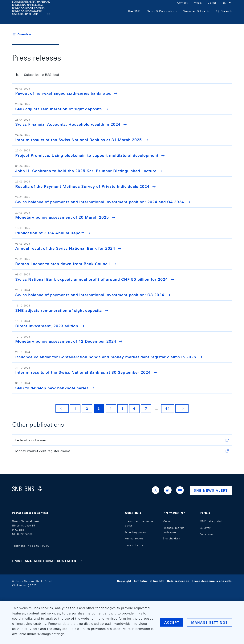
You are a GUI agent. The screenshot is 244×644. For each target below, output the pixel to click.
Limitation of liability (149, 581)
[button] (227, 7)
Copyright (124, 581)
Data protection (178, 581)
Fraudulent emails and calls (212, 581)
